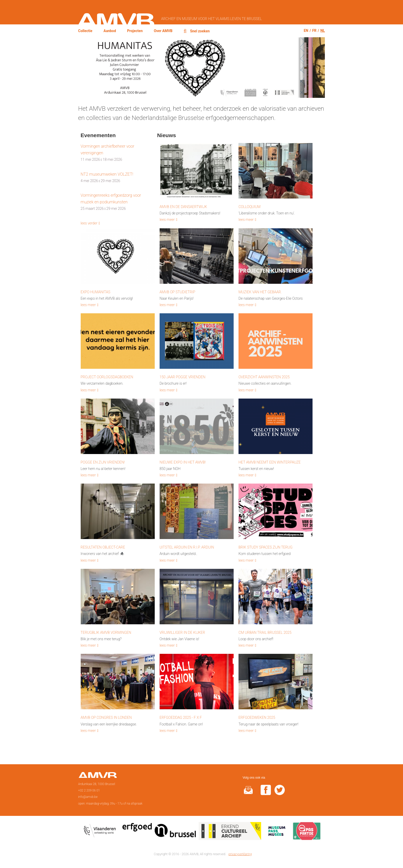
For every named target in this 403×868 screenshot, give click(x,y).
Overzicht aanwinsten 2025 (264, 377)
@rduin (248, 793)
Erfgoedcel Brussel (159, 832)
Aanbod (110, 31)
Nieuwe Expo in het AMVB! (183, 462)
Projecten (135, 31)
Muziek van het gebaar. (260, 292)
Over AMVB (163, 31)
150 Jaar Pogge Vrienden (182, 377)
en (306, 31)
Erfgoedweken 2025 (257, 718)
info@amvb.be (88, 797)
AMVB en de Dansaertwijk (183, 207)
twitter (280, 793)
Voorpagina (98, 777)
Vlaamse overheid (101, 832)
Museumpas (277, 832)
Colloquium (250, 207)
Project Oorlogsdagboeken (107, 377)
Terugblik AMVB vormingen (106, 633)
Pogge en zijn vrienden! (103, 462)
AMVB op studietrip (177, 292)
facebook (266, 793)
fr (314, 31)
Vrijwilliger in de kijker (182, 633)
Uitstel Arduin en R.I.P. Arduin (187, 547)
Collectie (85, 31)
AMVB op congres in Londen (106, 718)
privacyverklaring (240, 854)
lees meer (167, 220)
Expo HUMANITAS (96, 292)
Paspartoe (307, 832)
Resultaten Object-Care (103, 547)
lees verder (89, 223)
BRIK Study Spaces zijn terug (265, 547)
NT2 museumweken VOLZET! (107, 174)
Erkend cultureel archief (230, 832)
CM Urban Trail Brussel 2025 (265, 633)
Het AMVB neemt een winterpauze (270, 462)
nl (323, 31)
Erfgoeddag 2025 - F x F (181, 718)
